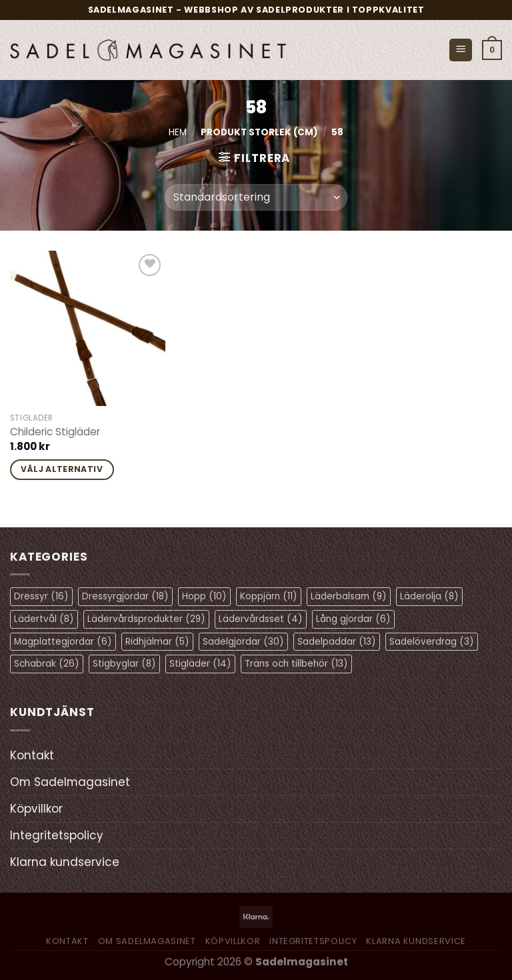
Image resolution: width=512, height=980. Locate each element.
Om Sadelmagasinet (70, 782)
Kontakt (32, 755)
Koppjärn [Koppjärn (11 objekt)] (269, 596)
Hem (178, 132)
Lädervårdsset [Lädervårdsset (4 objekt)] (261, 619)
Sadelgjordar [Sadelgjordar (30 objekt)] (243, 642)
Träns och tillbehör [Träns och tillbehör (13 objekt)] (296, 664)
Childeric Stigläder (55, 432)
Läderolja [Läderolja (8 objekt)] (429, 596)
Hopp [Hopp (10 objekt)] (204, 596)
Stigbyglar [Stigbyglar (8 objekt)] (124, 664)
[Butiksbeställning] (256, 197)
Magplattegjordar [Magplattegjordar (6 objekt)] (63, 642)
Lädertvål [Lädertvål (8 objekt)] (44, 619)
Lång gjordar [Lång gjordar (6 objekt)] (353, 619)
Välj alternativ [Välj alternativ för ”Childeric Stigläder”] (62, 469)
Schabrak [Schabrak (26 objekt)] (47, 664)
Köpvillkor (36, 809)
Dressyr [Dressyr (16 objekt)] (41, 596)
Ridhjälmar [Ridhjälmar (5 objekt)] (157, 642)
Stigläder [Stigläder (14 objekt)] (200, 664)
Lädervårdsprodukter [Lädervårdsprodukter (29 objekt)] (146, 619)
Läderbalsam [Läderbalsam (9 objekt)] (349, 596)
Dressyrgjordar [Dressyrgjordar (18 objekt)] (125, 596)
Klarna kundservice (65, 862)
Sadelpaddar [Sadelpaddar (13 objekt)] (337, 642)
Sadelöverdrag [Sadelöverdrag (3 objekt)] (432, 642)
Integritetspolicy (57, 835)
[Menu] (461, 50)
